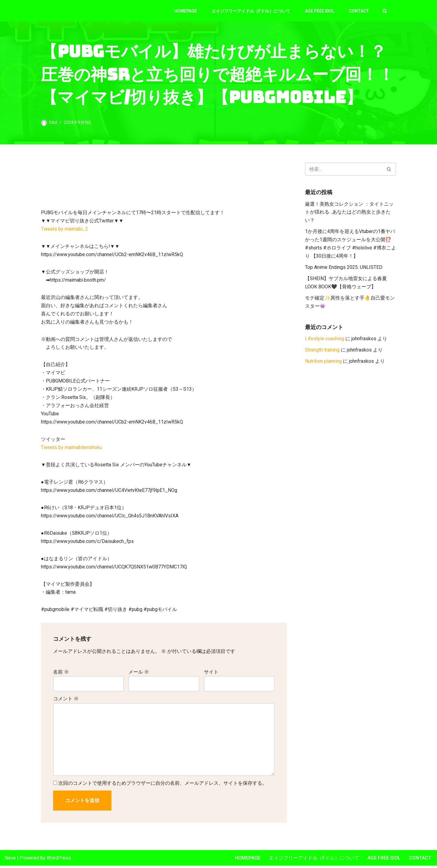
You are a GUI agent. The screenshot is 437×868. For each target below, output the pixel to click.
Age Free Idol (320, 11)
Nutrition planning (323, 363)
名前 (61, 674)
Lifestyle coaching (325, 340)
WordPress (59, 860)
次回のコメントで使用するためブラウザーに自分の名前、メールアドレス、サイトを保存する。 (163, 786)
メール (139, 674)
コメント (66, 701)
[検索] (385, 11)
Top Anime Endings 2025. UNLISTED (344, 268)
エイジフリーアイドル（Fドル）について (251, 11)
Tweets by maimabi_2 (64, 230)
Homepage (186, 11)
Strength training (322, 352)
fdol (53, 123)
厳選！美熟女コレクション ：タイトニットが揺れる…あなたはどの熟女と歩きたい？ (349, 213)
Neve (10, 860)
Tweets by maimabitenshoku (71, 449)
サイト (211, 674)
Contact (359, 11)
